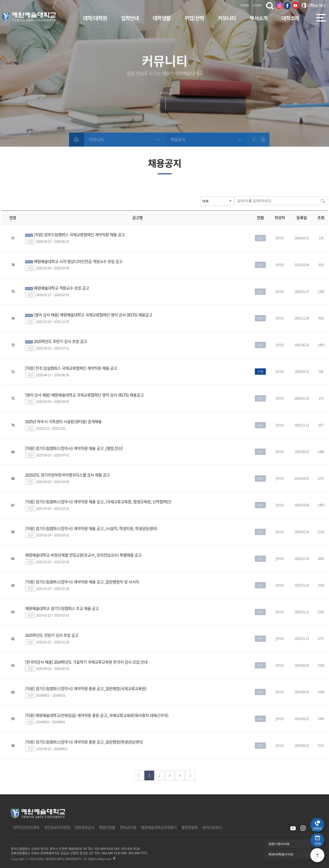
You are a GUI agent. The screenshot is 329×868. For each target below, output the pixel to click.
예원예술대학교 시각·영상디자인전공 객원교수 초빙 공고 (78, 261)
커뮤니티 (227, 18)
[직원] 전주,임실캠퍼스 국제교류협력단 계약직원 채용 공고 (71, 368)
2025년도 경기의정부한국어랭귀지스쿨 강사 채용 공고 (68, 475)
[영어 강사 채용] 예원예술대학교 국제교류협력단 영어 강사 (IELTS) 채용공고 (93, 315)
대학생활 (162, 18)
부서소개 (259, 18)
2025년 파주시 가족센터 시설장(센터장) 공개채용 (63, 421)
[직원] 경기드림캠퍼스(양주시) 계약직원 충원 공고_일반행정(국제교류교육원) (86, 688)
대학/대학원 (95, 18)
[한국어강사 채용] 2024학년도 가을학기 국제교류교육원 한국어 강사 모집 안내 (86, 662)
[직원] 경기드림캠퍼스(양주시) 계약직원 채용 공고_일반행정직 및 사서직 (82, 582)
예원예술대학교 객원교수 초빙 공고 (61, 288)
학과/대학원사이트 (281, 854)
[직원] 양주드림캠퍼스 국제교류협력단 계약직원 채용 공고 (79, 235)
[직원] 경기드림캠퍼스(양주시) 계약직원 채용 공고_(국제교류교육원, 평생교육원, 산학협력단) (98, 502)
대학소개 (290, 18)
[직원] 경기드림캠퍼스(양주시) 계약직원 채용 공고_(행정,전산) (74, 448)
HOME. (245, 6)
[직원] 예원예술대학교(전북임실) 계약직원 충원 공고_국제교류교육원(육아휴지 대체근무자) (97, 715)
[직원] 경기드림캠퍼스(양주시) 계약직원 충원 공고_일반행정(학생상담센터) (84, 742)
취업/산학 (194, 18)
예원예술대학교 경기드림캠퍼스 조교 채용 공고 (62, 608)
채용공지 (178, 139)
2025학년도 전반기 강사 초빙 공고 (52, 635)
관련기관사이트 (279, 844)
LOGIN (257, 6)
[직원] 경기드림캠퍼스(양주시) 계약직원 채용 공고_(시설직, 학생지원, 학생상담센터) (91, 528)
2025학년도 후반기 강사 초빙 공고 (60, 341)
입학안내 (130, 18)
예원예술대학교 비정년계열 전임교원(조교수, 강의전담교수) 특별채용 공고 (83, 555)
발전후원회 (190, 827)
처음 (139, 775)
